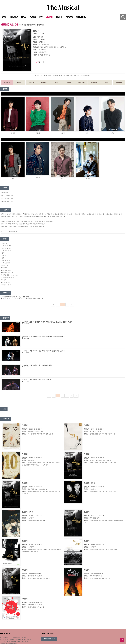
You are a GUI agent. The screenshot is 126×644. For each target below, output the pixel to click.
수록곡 (69, 82)
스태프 (32, 82)
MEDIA (24, 17)
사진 (106, 82)
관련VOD (94, 82)
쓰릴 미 (25, 425)
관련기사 (81, 82)
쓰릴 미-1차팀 (28, 512)
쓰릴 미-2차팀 (90, 483)
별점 (57, 82)
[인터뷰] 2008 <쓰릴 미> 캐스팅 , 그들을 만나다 (15, 297)
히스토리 (119, 82)
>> (72, 305)
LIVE (41, 17)
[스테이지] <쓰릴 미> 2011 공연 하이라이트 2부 (37, 380)
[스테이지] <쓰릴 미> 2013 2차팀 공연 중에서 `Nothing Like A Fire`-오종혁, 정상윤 (47, 322)
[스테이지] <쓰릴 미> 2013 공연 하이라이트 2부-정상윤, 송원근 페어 (43, 336)
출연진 (19, 82)
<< (53, 305)
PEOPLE (59, 17)
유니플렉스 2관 (44, 45)
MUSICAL (49, 17)
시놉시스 (44, 82)
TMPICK (33, 17)
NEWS (4, 17)
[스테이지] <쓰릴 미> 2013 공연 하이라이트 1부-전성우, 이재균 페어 (43, 351)
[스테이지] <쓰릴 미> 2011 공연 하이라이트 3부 (37, 365)
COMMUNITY (82, 17)
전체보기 (7, 82)
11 (63, 305)
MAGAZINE (14, 17)
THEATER (69, 17)
